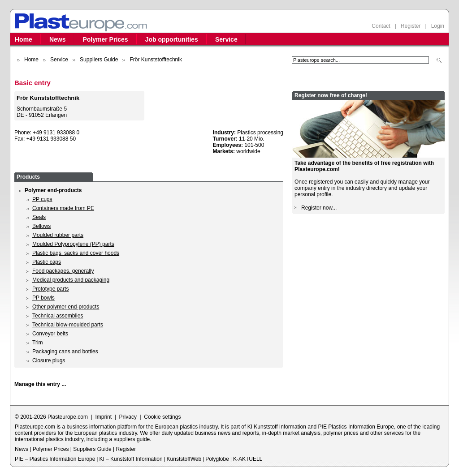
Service (226, 39)
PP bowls (43, 298)
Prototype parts (50, 289)
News (58, 39)
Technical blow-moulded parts (68, 325)
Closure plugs (49, 360)
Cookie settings (162, 417)
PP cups (42, 199)
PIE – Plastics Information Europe (55, 459)
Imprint (103, 417)
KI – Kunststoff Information (131, 459)
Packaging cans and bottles (65, 352)
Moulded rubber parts (58, 235)
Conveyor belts (50, 334)
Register (411, 26)
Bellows (41, 226)
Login (438, 26)
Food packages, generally (63, 271)
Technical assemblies (58, 316)
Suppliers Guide (99, 60)
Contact (381, 26)
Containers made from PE (63, 208)
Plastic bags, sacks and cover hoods (76, 253)
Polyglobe (217, 459)
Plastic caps (47, 262)
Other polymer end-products (66, 307)
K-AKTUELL (248, 459)
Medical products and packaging (71, 280)
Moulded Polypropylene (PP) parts (73, 244)
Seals (39, 217)
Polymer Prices (105, 39)
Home (24, 39)
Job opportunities (172, 39)
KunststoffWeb (184, 459)
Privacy (128, 417)
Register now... (319, 208)
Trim (38, 343)
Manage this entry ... (40, 384)
